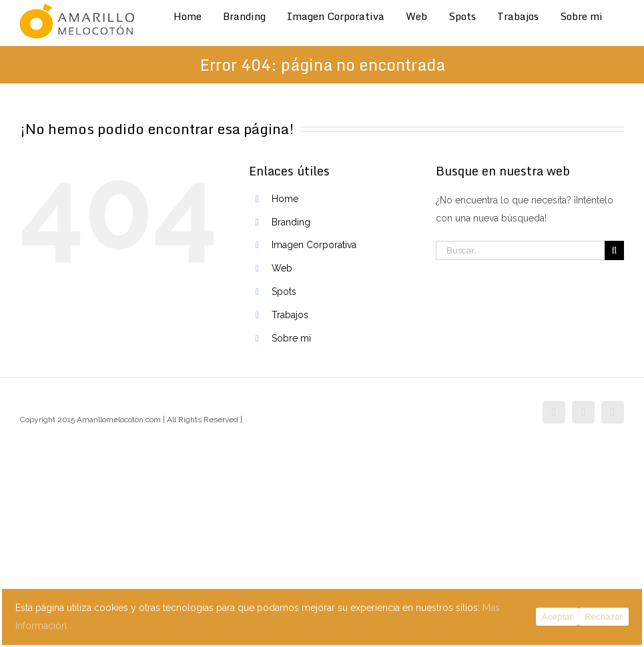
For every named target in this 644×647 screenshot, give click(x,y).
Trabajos (290, 315)
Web (282, 268)
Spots (284, 291)
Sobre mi (291, 338)
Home (285, 199)
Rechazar (604, 617)
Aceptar (557, 617)
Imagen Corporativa (314, 245)
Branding (291, 222)
